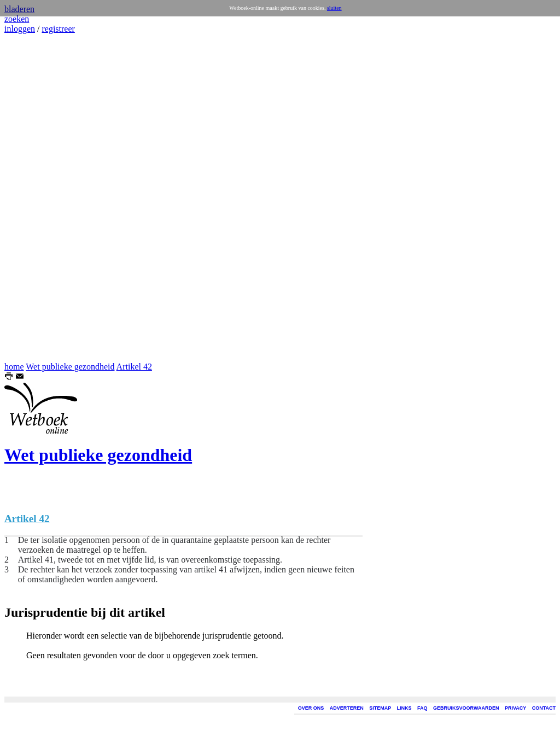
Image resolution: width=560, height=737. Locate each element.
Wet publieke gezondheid (70, 367)
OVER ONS (311, 708)
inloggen (20, 29)
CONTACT (544, 708)
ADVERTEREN (347, 708)
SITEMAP (380, 708)
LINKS (404, 708)
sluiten (334, 8)
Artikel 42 (134, 367)
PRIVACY (515, 708)
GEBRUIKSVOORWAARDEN (466, 708)
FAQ (422, 708)
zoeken (17, 19)
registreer (58, 29)
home (14, 367)
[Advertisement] (37, 198)
